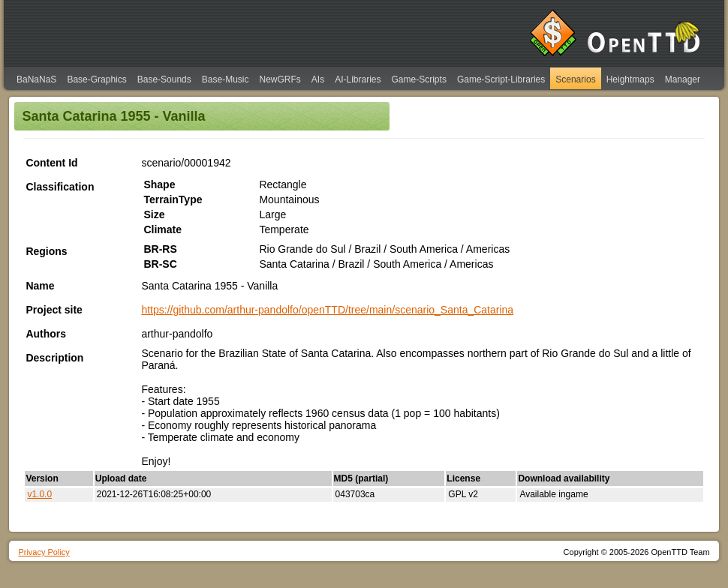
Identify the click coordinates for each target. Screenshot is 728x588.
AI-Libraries (358, 79)
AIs (318, 79)
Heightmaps (630, 79)
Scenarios (575, 79)
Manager (683, 79)
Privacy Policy (44, 552)
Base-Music (226, 79)
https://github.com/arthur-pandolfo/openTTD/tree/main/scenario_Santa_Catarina (327, 310)
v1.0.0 (39, 494)
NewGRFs (280, 79)
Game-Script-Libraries (501, 79)
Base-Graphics (96, 79)
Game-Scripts (419, 79)
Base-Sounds (164, 79)
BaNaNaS (36, 79)
